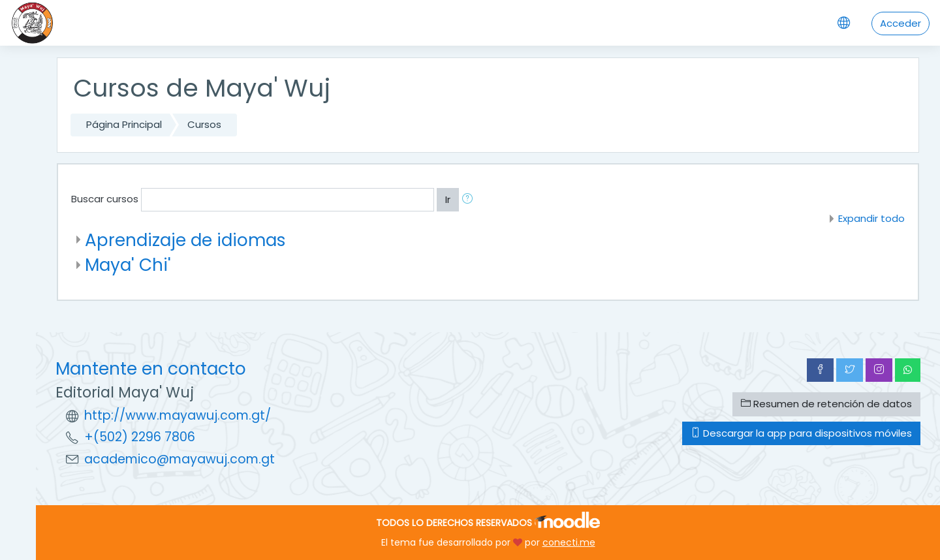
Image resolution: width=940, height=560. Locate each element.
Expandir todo (871, 218)
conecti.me (569, 542)
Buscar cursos (105, 199)
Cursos (204, 124)
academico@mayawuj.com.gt (180, 459)
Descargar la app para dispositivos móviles (801, 433)
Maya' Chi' (128, 265)
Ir (448, 199)
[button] (470, 200)
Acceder (901, 23)
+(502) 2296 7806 (140, 437)
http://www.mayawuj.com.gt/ (178, 415)
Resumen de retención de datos (826, 404)
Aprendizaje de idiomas (185, 240)
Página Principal (124, 124)
